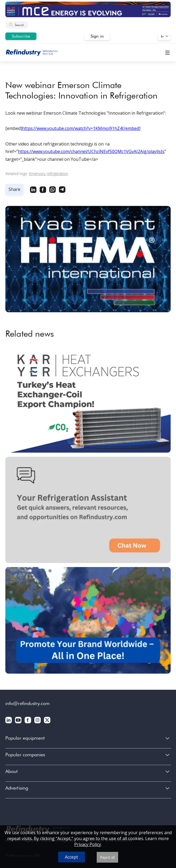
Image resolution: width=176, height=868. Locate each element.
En (162, 36)
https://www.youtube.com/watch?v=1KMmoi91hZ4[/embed (80, 128)
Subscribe (21, 36)
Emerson (37, 174)
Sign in (97, 36)
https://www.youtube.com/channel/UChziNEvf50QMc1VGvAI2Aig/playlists (91, 151)
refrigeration (57, 174)
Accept (71, 857)
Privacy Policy (88, 844)
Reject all (107, 857)
